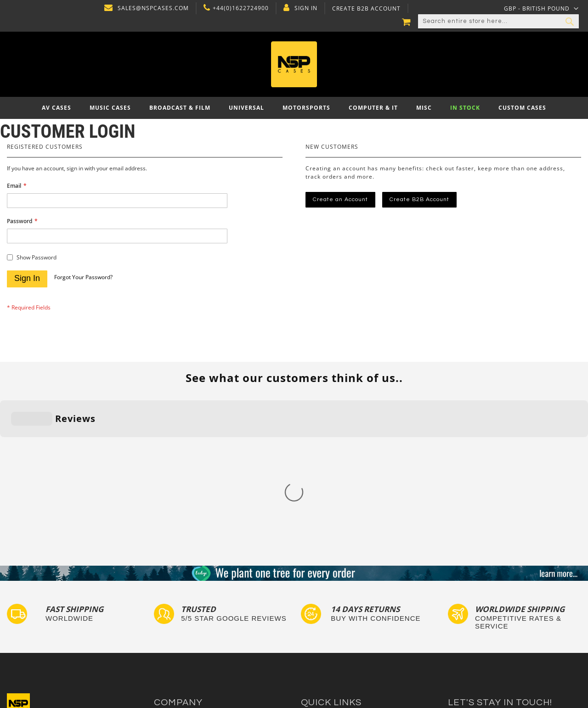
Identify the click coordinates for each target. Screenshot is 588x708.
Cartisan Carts (175, 642)
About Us (167, 581)
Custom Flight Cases (331, 615)
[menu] (294, 108)
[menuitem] (57, 108)
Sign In (305, 8)
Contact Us (170, 589)
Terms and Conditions (187, 615)
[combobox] (498, 22)
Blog (161, 633)
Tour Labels (318, 598)
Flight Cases (319, 581)
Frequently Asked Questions (342, 607)
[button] (541, 8)
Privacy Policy (174, 598)
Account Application (184, 625)
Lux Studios (318, 642)
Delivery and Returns (185, 607)
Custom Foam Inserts (332, 589)
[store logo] (294, 64)
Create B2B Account (365, 9)
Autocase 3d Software (334, 651)
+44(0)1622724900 (240, 8)
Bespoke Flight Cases (333, 625)
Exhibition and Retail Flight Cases (351, 633)
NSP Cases (170, 651)
